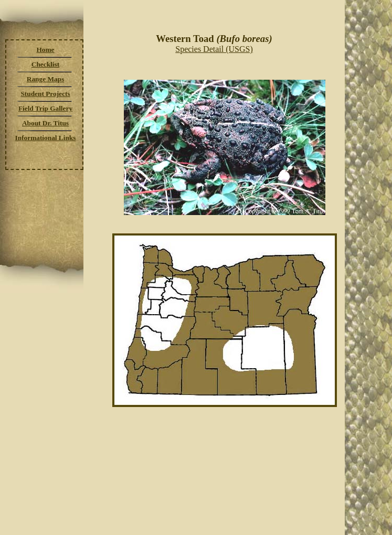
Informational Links (46, 138)
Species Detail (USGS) (214, 49)
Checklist (45, 64)
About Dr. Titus (45, 123)
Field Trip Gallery (45, 108)
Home (45, 50)
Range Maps (45, 79)
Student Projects (45, 94)
